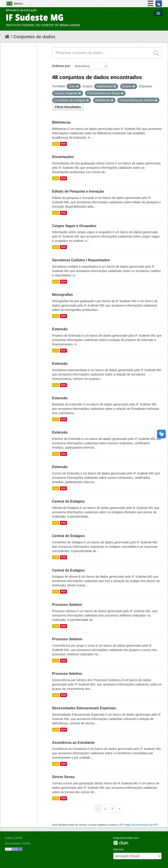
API (122, 825)
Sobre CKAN (14, 838)
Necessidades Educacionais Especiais (84, 708)
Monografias (62, 295)
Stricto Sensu (63, 777)
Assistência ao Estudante (73, 743)
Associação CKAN (17, 843)
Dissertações (63, 157)
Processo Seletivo (67, 605)
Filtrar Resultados (68, 107)
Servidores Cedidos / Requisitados (81, 260)
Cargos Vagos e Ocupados (74, 226)
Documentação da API (144, 825)
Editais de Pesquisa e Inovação (78, 191)
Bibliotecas (61, 122)
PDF (63, 144)
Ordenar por (61, 66)
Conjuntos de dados (34, 37)
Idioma (118, 849)
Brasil (19, 4)
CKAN (121, 843)
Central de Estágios (68, 501)
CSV (56, 144)
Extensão (60, 329)
